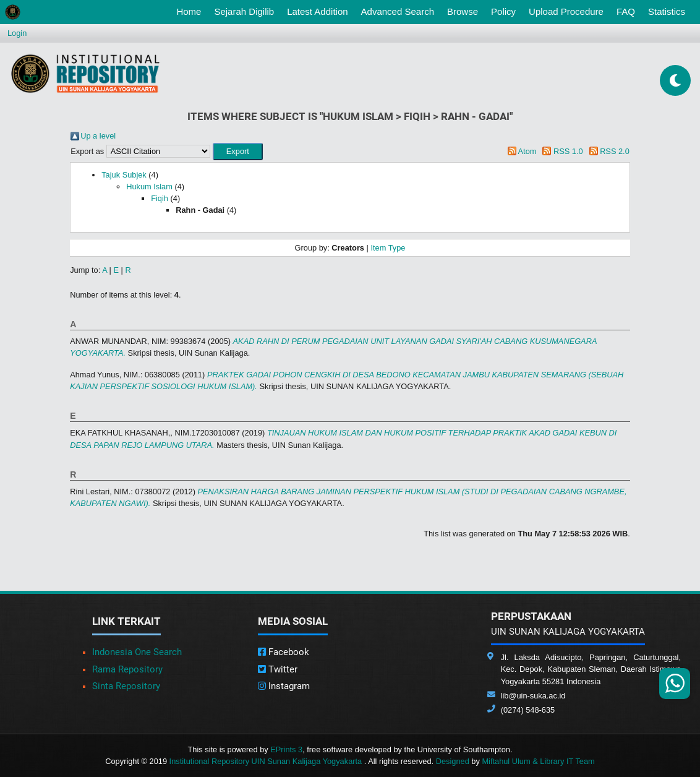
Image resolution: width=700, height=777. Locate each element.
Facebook (284, 652)
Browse (463, 11)
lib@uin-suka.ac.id (533, 696)
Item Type (388, 248)
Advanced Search (398, 11)
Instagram (284, 686)
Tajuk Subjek (124, 175)
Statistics (667, 11)
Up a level (98, 136)
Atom (527, 151)
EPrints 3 (286, 749)
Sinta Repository (126, 686)
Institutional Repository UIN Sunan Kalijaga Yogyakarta (267, 761)
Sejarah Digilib (244, 11)
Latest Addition (317, 11)
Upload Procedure (566, 11)
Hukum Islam (149, 187)
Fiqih (160, 198)
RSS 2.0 (615, 151)
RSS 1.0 (568, 151)
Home (191, 11)
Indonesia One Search (137, 652)
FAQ (626, 11)
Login (17, 33)
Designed (453, 761)
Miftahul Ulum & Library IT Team (538, 761)
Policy (503, 11)
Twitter (278, 669)
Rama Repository (127, 669)
